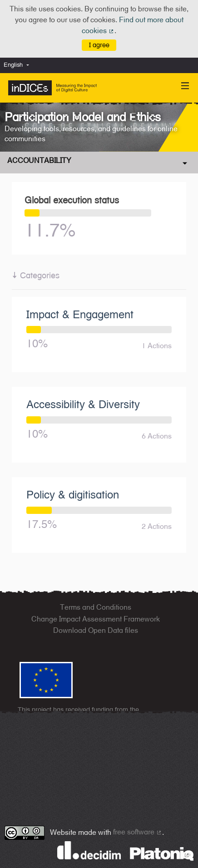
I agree (99, 45)
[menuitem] (19, 65)
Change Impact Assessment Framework (96, 619)
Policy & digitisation (73, 494)
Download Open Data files (96, 630)
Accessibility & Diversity (83, 404)
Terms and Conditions (96, 607)
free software (138, 832)
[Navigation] (185, 86)
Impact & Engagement (80, 314)
